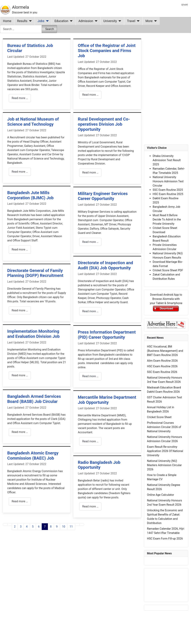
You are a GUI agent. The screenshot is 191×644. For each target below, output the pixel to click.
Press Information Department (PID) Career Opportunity (107, 335)
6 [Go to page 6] (39, 527)
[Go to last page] (82, 525)
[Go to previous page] (10, 525)
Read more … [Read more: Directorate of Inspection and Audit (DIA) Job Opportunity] (90, 311)
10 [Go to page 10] (64, 527)
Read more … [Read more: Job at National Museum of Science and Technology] (20, 172)
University (110, 21)
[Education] (71, 21)
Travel (131, 21)
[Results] (30, 21)
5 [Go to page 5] (33, 527)
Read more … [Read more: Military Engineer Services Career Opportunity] (90, 242)
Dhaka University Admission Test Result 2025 (167, 160)
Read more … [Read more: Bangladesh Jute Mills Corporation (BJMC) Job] (20, 249)
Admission (86, 21)
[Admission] (95, 21)
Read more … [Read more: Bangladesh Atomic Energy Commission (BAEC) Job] (20, 501)
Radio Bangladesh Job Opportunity (99, 465)
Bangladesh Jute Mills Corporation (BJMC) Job (30, 195)
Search (50, 29)
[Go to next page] (77, 525)
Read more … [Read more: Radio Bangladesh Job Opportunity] (90, 506)
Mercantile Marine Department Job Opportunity (107, 400)
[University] (119, 21)
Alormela (20, 7)
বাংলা (185, 5)
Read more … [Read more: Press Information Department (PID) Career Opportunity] (90, 376)
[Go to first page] (5, 525)
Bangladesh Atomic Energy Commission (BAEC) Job (33, 456)
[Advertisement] (68, 579)
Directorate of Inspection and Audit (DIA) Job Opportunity (105, 265)
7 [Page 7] (45, 527)
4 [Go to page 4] (27, 527)
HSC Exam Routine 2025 (168, 194)
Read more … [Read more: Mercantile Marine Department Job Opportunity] (90, 441)
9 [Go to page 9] (57, 527)
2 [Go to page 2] (15, 527)
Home (7, 21)
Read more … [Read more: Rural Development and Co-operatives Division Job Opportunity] (90, 173)
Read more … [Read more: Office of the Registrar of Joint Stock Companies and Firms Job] (90, 95)
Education (61, 21)
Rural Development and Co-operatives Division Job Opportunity (104, 124)
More (149, 21)
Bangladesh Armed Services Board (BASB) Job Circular (34, 399)
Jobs (41, 21)
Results (22, 21)
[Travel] (138, 21)
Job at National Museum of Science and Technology (33, 122)
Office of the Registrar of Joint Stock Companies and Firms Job (107, 51)
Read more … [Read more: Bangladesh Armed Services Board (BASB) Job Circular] (20, 432)
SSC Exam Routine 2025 (168, 190)
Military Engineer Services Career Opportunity (103, 196)
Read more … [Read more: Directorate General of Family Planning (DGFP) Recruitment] (20, 310)
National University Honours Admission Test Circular (168, 181)
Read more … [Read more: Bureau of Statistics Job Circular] (20, 98)
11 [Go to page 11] (71, 527)
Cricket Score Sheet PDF (168, 270)
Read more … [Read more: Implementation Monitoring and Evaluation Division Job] (20, 375)
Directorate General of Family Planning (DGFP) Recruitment (35, 273)
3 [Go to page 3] (21, 527)
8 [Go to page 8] (51, 527)
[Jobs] (47, 21)
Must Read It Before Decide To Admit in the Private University (167, 219)
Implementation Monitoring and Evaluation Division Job (33, 334)
